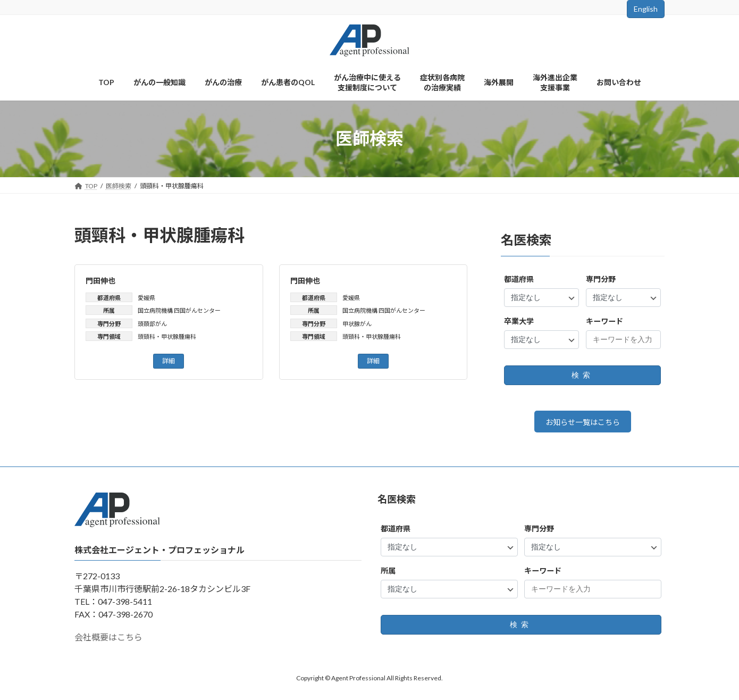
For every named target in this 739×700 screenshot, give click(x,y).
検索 (583, 375)
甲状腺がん (357, 324)
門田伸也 (100, 281)
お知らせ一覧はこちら (583, 424)
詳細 (169, 361)
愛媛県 (146, 298)
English (646, 9)
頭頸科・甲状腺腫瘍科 (167, 336)
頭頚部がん (152, 324)
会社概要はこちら (108, 641)
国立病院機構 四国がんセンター (179, 310)
